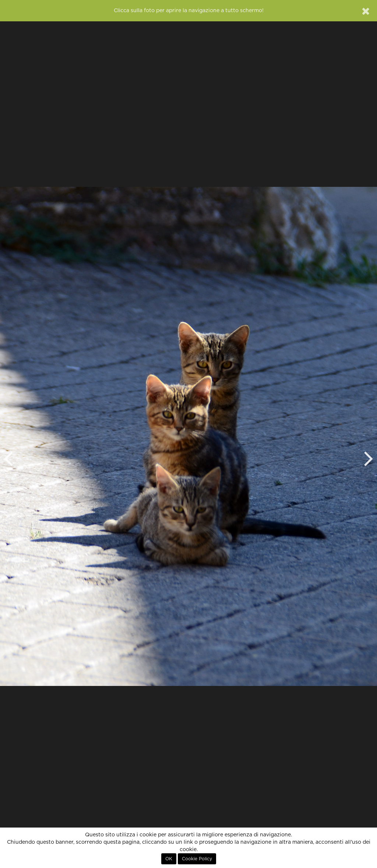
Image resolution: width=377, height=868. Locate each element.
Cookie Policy (197, 859)
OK (169, 859)
